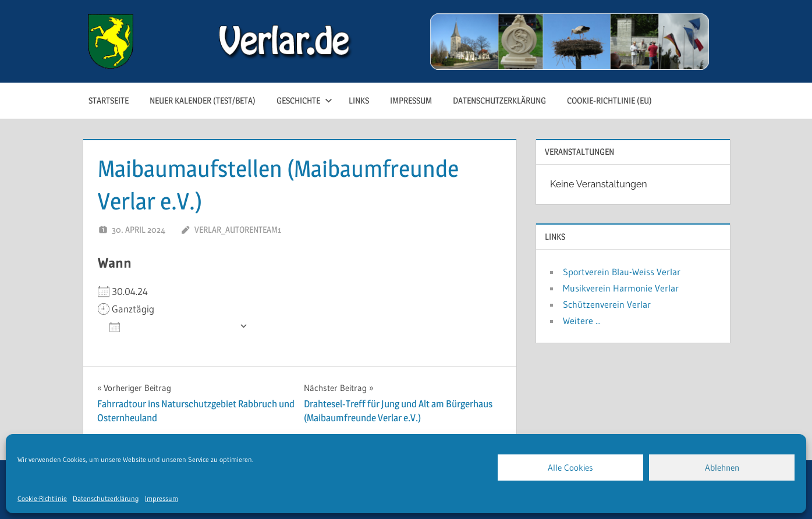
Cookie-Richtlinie (42, 498)
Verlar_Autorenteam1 (238, 230)
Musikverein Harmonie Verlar (621, 288)
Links (359, 100)
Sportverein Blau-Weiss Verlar (622, 272)
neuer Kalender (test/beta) (203, 100)
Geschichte (304, 100)
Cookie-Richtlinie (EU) (609, 100)
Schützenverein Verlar (607, 304)
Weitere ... (582, 321)
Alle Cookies (570, 468)
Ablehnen (722, 468)
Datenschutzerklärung (106, 498)
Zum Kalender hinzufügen (171, 326)
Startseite (109, 100)
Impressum (162, 498)
